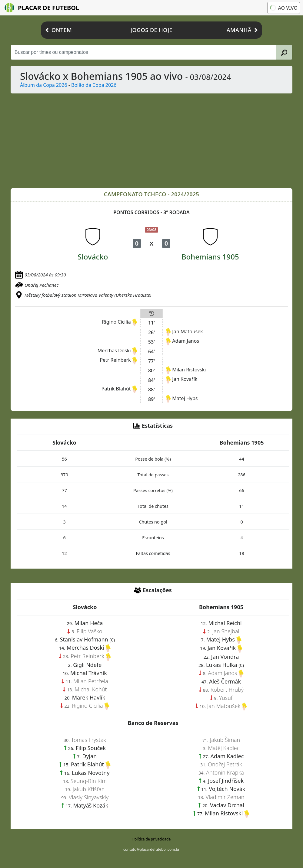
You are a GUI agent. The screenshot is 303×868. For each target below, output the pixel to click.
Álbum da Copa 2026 (44, 85)
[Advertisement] (152, 141)
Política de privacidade (151, 839)
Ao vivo (283, 8)
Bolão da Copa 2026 (94, 85)
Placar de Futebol (42, 8)
